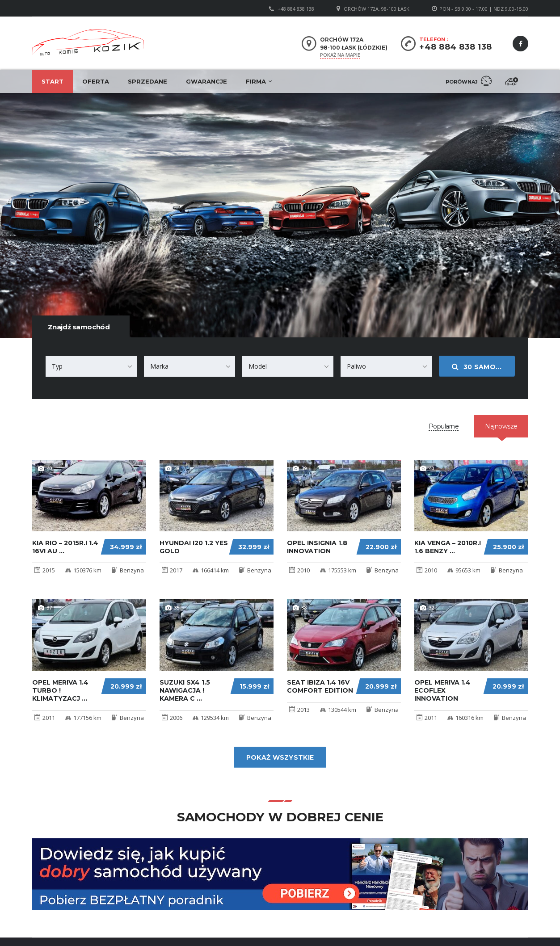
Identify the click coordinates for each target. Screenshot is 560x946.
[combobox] (91, 366)
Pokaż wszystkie (280, 757)
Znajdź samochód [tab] (79, 327)
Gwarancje (206, 81)
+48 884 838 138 (296, 9)
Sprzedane (147, 81)
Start (53, 81)
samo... (477, 367)
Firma (256, 81)
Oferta (96, 81)
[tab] (444, 426)
